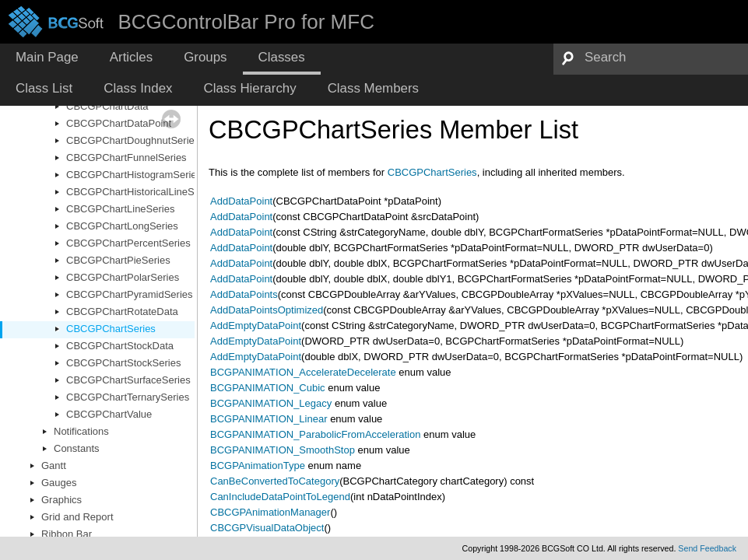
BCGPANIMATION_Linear (269, 419)
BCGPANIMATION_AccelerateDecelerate (303, 372)
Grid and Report (77, 517)
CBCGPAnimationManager (270, 512)
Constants (77, 448)
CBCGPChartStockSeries (123, 363)
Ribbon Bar (67, 534)
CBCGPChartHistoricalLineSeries (141, 192)
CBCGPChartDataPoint (119, 123)
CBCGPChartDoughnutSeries (133, 140)
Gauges (59, 483)
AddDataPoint (241, 201)
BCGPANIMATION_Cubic (268, 388)
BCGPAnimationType (258, 465)
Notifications (81, 431)
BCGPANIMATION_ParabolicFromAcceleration (315, 434)
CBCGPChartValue (109, 414)
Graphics (61, 500)
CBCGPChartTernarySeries (128, 397)
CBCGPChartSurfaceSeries (128, 380)
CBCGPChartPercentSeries (128, 243)
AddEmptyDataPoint (256, 325)
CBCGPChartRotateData (122, 311)
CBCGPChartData (107, 106)
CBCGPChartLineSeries (120, 209)
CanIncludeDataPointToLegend (280, 497)
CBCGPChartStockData (120, 346)
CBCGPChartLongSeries (122, 226)
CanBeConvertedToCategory (275, 481)
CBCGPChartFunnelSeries (126, 157)
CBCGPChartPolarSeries (123, 277)
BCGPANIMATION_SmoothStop (283, 450)
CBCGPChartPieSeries (118, 260)
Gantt (54, 465)
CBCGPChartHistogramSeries (134, 175)
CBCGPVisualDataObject (267, 528)
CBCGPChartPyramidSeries (130, 294)
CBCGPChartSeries (111, 329)
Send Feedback (707, 548)
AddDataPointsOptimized (267, 310)
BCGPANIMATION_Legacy (271, 403)
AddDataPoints (244, 294)
